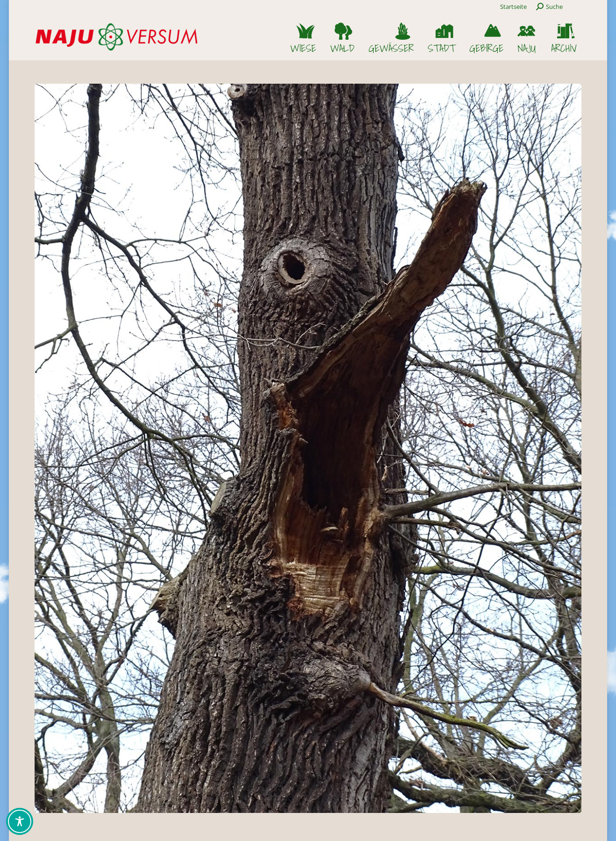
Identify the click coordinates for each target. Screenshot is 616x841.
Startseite (513, 7)
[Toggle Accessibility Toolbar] (20, 821)
